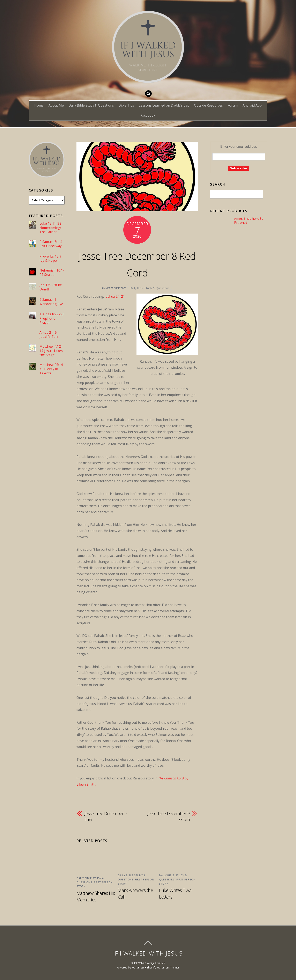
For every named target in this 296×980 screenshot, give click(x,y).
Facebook (148, 115)
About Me (56, 105)
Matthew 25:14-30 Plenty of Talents (52, 370)
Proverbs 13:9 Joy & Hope (50, 259)
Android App (252, 105)
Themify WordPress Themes (163, 967)
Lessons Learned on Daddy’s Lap (164, 105)
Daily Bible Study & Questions (91, 105)
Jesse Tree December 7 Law (106, 817)
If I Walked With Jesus (146, 963)
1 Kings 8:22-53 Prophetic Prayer (52, 319)
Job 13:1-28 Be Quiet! (51, 287)
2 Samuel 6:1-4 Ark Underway (51, 244)
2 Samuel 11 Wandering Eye (51, 302)
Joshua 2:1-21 (115, 296)
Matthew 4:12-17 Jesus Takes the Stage (51, 352)
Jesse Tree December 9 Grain (168, 817)
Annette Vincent (113, 288)
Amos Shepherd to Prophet (249, 221)
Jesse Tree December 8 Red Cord (137, 264)
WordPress (138, 967)
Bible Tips (126, 105)
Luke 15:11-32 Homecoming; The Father (50, 228)
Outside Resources (208, 105)
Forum (233, 105)
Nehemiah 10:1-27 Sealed (51, 273)
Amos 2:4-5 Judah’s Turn (50, 335)
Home (39, 105)
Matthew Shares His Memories (93, 896)
